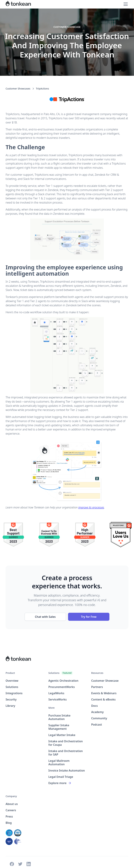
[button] (125, 4)
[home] (18, 4)
